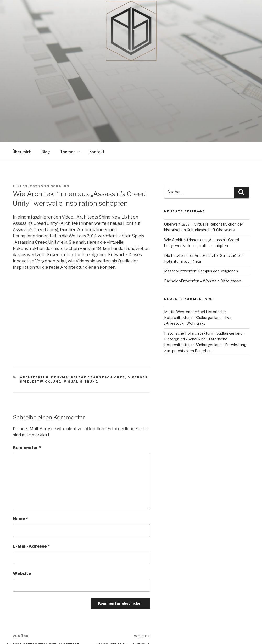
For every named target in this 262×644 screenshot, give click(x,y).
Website (22, 573)
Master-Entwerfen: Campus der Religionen (201, 271)
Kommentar (27, 448)
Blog (46, 152)
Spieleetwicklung (41, 382)
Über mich (22, 152)
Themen (70, 152)
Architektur (34, 377)
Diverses (138, 377)
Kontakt (97, 152)
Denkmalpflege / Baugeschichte (88, 377)
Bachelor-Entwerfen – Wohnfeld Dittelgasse (203, 281)
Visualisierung (81, 382)
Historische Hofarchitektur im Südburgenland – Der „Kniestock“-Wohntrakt (198, 318)
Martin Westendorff (182, 312)
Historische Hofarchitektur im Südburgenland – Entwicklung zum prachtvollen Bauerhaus (205, 345)
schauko (60, 186)
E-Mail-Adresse (31, 546)
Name (20, 519)
